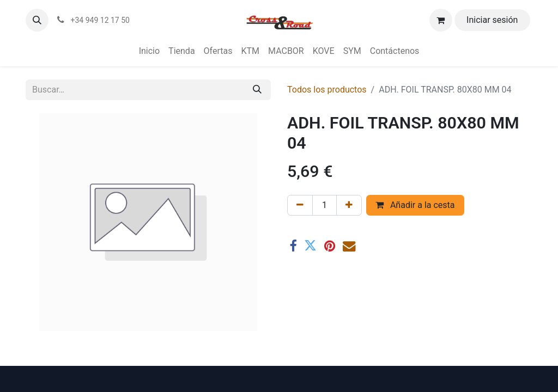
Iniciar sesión (492, 20)
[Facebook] (293, 246)
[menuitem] (149, 51)
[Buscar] (257, 90)
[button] (37, 20)
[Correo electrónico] (349, 246)
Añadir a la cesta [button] (415, 205)
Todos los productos (327, 90)
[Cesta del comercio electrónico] (441, 20)
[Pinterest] (330, 246)
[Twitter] (310, 246)
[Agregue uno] (349, 205)
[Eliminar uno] (300, 205)
